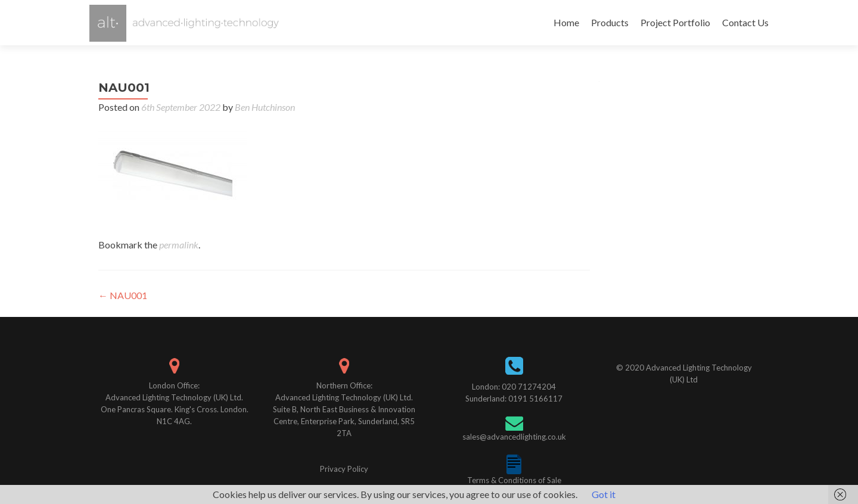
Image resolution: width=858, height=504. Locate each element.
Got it (604, 494)
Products (610, 22)
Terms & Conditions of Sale (514, 480)
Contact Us (745, 22)
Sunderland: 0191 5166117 (514, 399)
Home (566, 22)
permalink (179, 245)
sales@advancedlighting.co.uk (514, 437)
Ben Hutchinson (265, 107)
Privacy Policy (344, 469)
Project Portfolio (675, 22)
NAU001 (123, 295)
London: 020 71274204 (514, 387)
